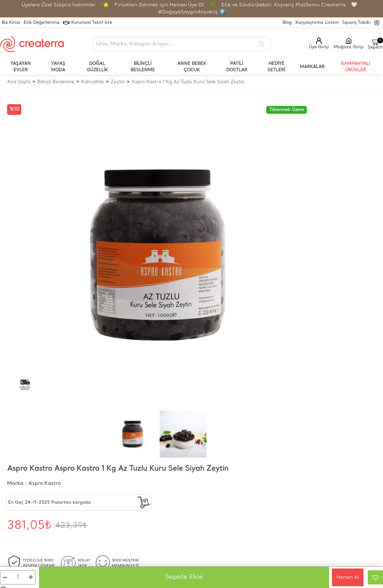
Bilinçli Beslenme (56, 82)
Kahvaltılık (93, 82)
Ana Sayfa (19, 82)
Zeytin (118, 82)
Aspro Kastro (45, 484)
